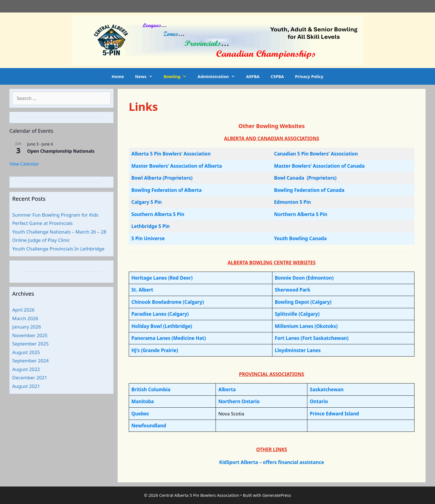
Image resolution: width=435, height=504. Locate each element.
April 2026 (23, 310)
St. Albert (142, 290)
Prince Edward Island (334, 414)
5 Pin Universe (148, 238)
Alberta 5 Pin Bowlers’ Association (171, 154)
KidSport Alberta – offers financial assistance (272, 462)
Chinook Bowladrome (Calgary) (168, 302)
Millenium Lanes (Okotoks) (306, 326)
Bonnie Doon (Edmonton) (304, 278)
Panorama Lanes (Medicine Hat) (169, 338)
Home (118, 76)
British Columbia (151, 389)
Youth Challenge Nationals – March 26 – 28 (59, 232)
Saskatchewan (327, 389)
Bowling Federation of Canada (309, 190)
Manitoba (143, 401)
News (147, 76)
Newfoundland (149, 426)
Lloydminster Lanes (298, 350)
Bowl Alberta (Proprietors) (162, 178)
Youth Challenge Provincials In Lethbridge (58, 249)
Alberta (227, 389)
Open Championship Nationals (61, 151)
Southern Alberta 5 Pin (158, 214)
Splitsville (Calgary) (297, 314)
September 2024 (30, 361)
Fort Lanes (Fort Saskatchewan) (312, 338)
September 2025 (30, 344)
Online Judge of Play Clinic (41, 240)
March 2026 (25, 318)
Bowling (178, 76)
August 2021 (26, 386)
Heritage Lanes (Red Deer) (162, 278)
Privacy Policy (309, 76)
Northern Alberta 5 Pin (301, 214)
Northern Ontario (239, 401)
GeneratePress (277, 495)
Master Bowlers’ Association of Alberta (177, 166)
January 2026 (27, 327)
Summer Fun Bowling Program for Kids (55, 215)
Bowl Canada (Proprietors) (305, 178)
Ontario (319, 401)
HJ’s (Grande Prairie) (155, 350)
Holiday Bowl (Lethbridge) (162, 326)
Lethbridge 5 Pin (151, 226)
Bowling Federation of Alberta (167, 190)
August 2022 (26, 369)
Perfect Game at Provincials (42, 223)
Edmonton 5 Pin (293, 202)
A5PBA (253, 76)
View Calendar (24, 164)
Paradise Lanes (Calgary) (160, 314)
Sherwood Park (292, 290)
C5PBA (277, 76)
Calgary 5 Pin (147, 202)
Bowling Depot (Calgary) (303, 302)
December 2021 (30, 378)
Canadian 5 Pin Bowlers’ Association (316, 154)
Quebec (140, 414)
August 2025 (26, 352)
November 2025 (30, 335)
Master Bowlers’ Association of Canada (319, 166)
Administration (219, 76)
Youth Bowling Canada (300, 238)
